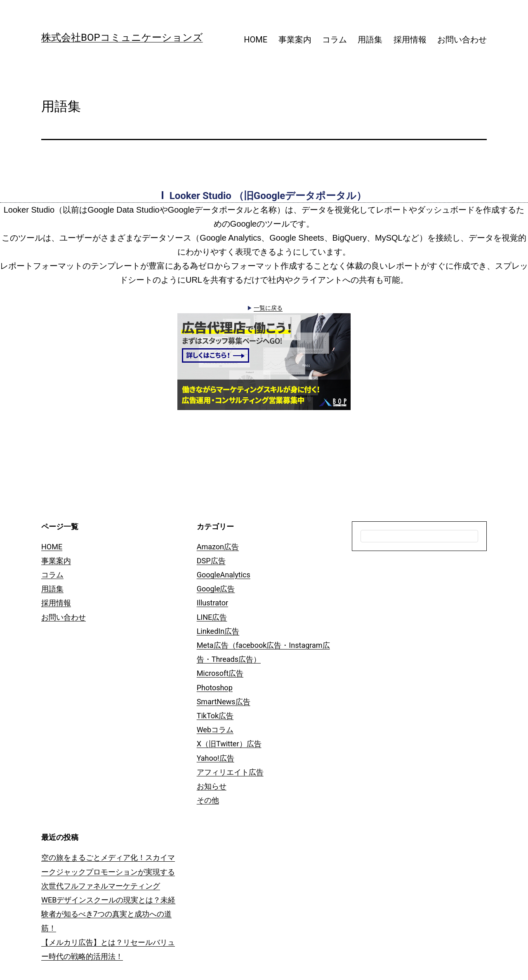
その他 (208, 800)
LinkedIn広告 (218, 631)
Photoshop (215, 688)
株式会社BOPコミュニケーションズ (122, 38)
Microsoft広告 (220, 673)
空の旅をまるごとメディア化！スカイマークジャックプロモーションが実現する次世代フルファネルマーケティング (108, 871)
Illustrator (212, 603)
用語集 (370, 40)
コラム (335, 40)
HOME (256, 40)
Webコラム (215, 730)
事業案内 (295, 40)
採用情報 (410, 40)
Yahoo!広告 (216, 758)
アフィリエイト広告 (230, 772)
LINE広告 (212, 617)
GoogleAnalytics (224, 575)
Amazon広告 (218, 547)
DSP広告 (211, 561)
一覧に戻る (268, 308)
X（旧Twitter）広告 (229, 744)
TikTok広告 (215, 716)
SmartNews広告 (224, 702)
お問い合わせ (462, 40)
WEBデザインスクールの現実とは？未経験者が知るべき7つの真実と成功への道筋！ (108, 914)
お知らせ (212, 786)
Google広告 (216, 589)
